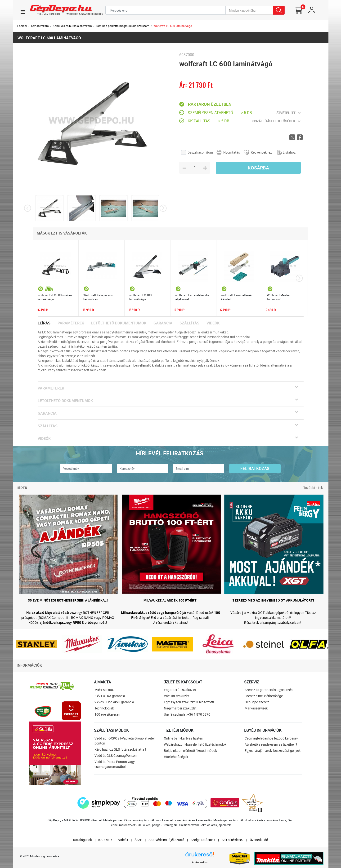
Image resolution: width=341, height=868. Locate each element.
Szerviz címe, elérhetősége (264, 696)
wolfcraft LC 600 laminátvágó (49, 38)
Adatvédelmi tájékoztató (166, 840)
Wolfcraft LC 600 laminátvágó (173, 26)
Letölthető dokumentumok (119, 323)
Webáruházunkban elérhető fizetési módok (195, 744)
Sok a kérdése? (233, 840)
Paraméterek (71, 323)
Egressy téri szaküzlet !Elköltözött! (189, 702)
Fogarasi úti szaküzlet (180, 690)
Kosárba (258, 168)
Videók (213, 323)
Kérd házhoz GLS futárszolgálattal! (120, 749)
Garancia (163, 323)
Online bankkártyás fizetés (183, 738)
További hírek (313, 488)
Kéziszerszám (40, 26)
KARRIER (105, 840)
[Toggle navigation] (23, 12)
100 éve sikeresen (107, 714)
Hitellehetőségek (176, 757)
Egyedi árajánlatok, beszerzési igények (273, 751)
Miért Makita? (105, 690)
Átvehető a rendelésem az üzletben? (271, 744)
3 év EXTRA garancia (110, 696)
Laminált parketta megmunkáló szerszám (123, 26)
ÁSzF (138, 840)
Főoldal (22, 26)
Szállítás (189, 323)
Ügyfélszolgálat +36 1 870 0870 (187, 714)
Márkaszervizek (256, 708)
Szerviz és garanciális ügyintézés (269, 690)
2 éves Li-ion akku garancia (114, 702)
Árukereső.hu (200, 862)
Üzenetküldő (259, 840)
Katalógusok (83, 840)
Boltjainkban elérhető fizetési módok (190, 751)
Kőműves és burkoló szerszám (72, 26)
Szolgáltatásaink (203, 840)
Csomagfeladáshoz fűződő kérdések (271, 738)
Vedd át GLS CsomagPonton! (116, 755)
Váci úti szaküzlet (177, 696)
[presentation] (28, 208)
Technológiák (104, 708)
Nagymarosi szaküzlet (180, 708)
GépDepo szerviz (257, 702)
